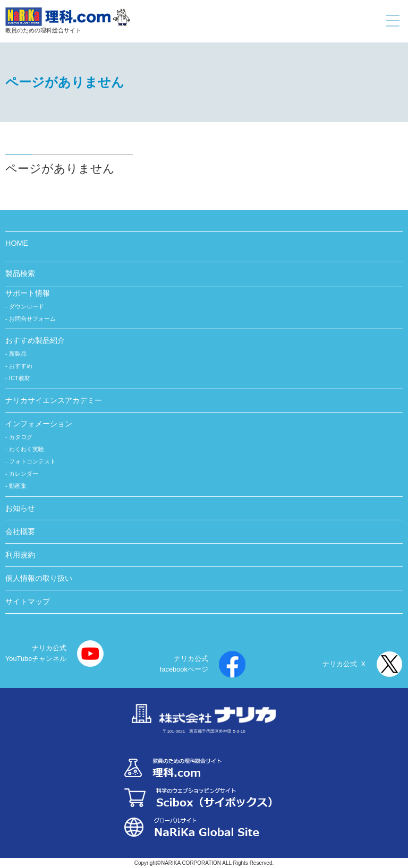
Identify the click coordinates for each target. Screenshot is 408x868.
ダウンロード (27, 306)
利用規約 (20, 555)
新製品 (18, 354)
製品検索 (20, 273)
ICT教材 (20, 378)
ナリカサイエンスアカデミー (54, 400)
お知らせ (20, 508)
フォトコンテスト (32, 461)
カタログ (21, 437)
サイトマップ (28, 601)
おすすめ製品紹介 (35, 340)
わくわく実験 (27, 449)
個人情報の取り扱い (39, 578)
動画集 (18, 486)
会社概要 (20, 531)
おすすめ (21, 366)
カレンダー (24, 474)
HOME (17, 243)
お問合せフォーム (32, 319)
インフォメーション (39, 424)
